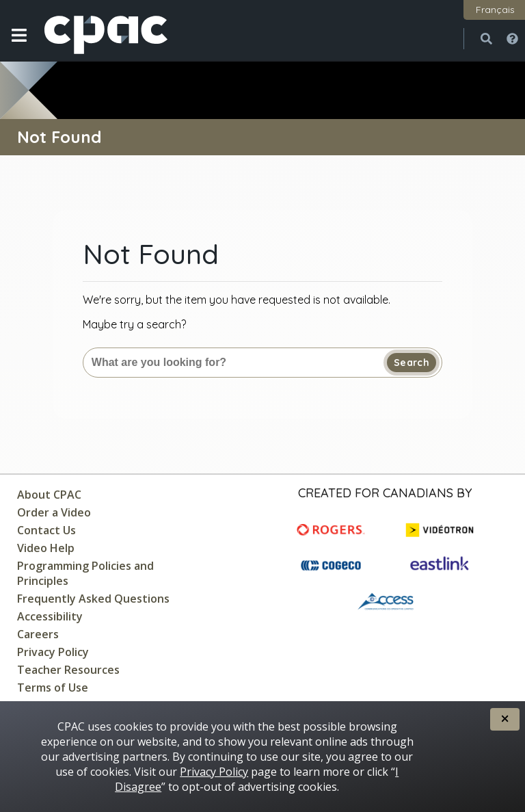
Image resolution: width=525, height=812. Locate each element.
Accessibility (50, 616)
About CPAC (49, 495)
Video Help (46, 548)
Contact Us (46, 530)
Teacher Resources (68, 670)
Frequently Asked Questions (93, 599)
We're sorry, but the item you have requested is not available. (237, 300)
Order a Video (54, 512)
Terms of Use (53, 687)
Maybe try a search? (134, 324)
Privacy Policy (53, 652)
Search (412, 363)
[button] (19, 46)
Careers (38, 634)
